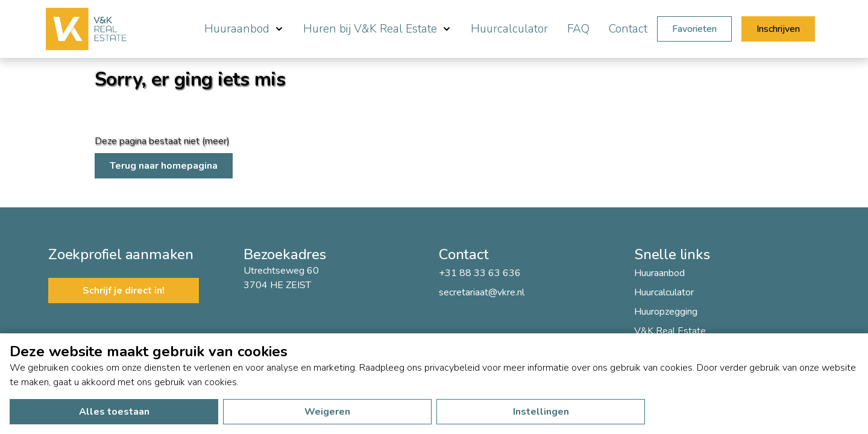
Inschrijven (778, 29)
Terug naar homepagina (164, 166)
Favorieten (694, 29)
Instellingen (541, 412)
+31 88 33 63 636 (480, 273)
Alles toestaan (114, 412)
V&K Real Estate (670, 331)
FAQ (578, 29)
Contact (628, 29)
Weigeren (327, 412)
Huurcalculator (509, 29)
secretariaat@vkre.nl (482, 292)
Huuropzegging (666, 312)
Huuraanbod (659, 273)
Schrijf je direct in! (124, 291)
